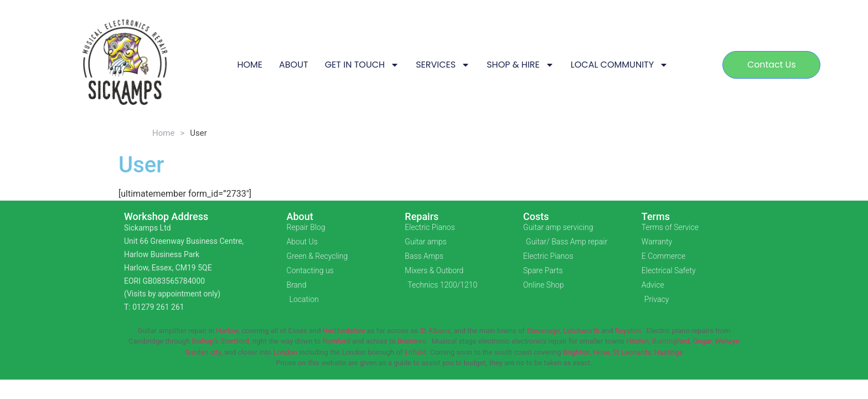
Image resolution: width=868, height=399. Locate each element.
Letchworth (581, 331)
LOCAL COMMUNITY (619, 65)
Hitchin (637, 341)
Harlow (227, 331)
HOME (250, 65)
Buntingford (671, 341)
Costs (536, 216)
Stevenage (543, 331)
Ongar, (703, 341)
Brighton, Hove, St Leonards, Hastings (623, 352)
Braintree (412, 341)
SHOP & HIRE (520, 65)
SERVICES (443, 65)
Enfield (415, 352)
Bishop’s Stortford (221, 341)
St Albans (435, 331)
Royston (628, 331)
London (285, 352)
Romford (336, 341)
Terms (656, 216)
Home (163, 133)
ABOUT (294, 65)
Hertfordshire (344, 331)
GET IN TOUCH (362, 65)
